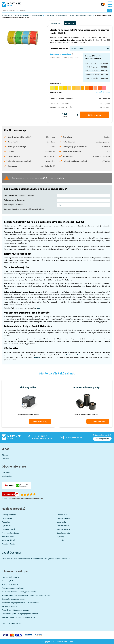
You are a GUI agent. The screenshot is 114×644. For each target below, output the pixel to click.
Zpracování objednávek (10, 577)
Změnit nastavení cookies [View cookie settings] (11, 623)
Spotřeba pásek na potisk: (13, 204)
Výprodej (60, 536)
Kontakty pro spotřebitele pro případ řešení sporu (20, 614)
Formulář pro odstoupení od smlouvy (15, 610)
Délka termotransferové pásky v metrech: (19, 195)
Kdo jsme (5, 455)
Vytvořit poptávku (102, 439)
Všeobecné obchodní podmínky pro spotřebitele (20, 592)
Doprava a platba (8, 581)
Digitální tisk (7, 526)
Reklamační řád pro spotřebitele (14, 599)
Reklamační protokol (9, 606)
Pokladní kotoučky (9, 544)
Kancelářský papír (63, 529)
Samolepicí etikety (8, 15)
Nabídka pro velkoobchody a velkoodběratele (18, 617)
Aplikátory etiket (8, 536)
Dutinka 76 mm (70, 23)
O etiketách (6, 472)
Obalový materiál (63, 518)
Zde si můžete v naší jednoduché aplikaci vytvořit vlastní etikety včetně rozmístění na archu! (36, 558)
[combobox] (90, 49)
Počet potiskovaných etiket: (14, 200)
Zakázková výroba (63, 533)
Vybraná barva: (56, 92)
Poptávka (60, 540)
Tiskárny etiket (7, 518)
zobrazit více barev (103, 92)
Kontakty (5, 458)
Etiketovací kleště (8, 529)
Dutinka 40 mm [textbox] (77, 48)
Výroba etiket (7, 476)
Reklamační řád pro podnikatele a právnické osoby (20, 603)
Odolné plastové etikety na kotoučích (57, 15)
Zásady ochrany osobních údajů (13, 588)
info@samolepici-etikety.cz (75, 437)
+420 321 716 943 (43, 437)
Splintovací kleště (8, 540)
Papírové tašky (62, 515)
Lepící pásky (61, 522)
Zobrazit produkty (40, 421)
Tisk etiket (6, 522)
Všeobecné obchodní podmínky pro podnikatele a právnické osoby (26, 595)
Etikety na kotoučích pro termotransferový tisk (30, 15)
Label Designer (12, 552)
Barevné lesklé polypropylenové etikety (82, 15)
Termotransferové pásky (11, 533)
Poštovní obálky (63, 526)
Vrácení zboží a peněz (10, 584)
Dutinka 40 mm (55, 23)
